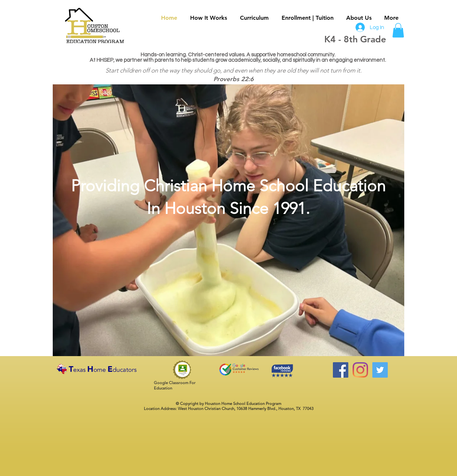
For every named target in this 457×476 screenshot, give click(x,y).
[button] (398, 30)
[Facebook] (341, 370)
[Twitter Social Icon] (380, 370)
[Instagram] (360, 370)
